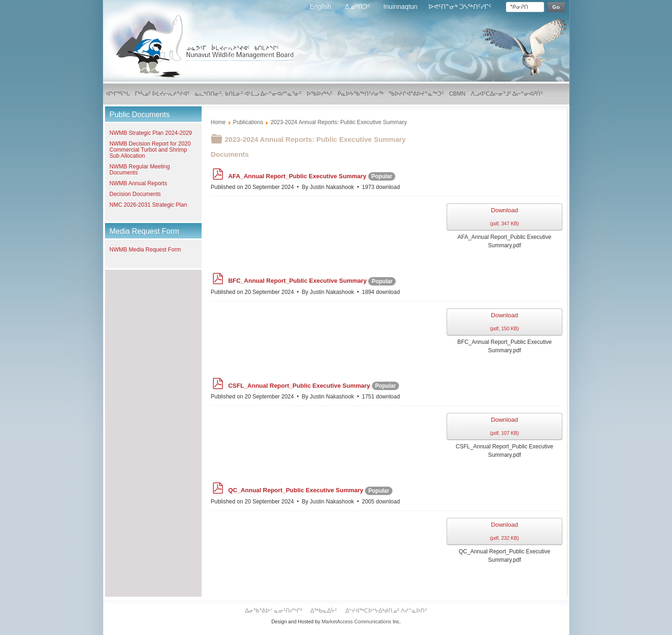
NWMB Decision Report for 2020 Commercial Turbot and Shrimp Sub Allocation (150, 150)
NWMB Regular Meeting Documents (140, 170)
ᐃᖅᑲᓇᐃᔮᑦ (324, 611)
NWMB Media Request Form (145, 250)
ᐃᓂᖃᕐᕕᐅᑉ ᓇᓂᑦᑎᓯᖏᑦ (275, 611)
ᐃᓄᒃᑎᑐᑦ (358, 7)
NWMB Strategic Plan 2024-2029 (151, 133)
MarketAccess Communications (356, 621)
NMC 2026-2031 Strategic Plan (148, 205)
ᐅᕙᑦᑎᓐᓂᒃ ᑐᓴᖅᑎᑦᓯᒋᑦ (460, 7)
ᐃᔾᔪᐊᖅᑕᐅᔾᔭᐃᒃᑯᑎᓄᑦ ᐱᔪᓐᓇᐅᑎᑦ (386, 611)
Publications (248, 122)
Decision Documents (135, 194)
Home (218, 122)
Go (556, 7)
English (322, 7)
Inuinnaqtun (400, 7)
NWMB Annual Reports (138, 183)
